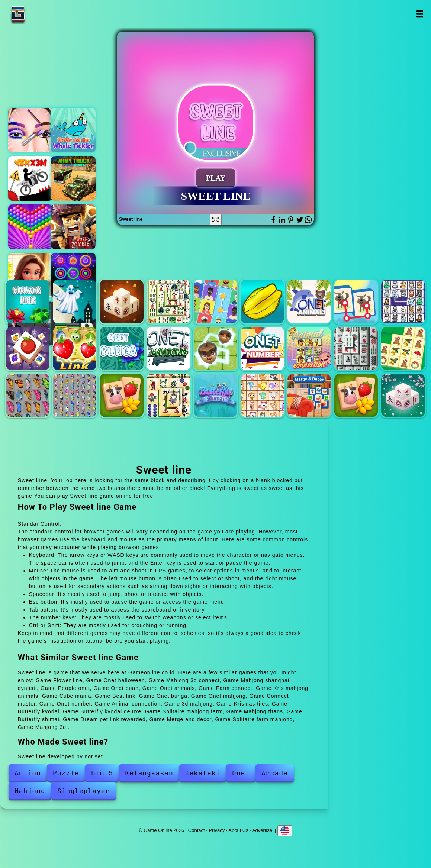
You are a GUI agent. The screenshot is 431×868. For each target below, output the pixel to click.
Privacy (217, 830)
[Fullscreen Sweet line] (216, 219)
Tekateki (203, 773)
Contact (197, 830)
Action (28, 773)
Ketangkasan (149, 773)
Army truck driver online (73, 178)
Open (419, 14)
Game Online (41, 14)
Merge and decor (309, 395)
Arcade (275, 773)
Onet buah (262, 301)
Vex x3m (30, 178)
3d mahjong (356, 349)
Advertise (262, 830)
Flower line (28, 301)
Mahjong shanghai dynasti (168, 301)
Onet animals (309, 301)
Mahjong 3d (403, 395)
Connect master (215, 349)
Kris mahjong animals (403, 301)
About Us (238, 830)
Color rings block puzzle (73, 275)
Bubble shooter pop (30, 227)
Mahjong (30, 791)
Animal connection (309, 349)
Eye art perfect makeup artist (30, 130)
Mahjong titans (168, 395)
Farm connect (356, 301)
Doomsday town (73, 227)
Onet (241, 773)
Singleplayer (84, 791)
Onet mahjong (168, 349)
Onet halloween (75, 301)
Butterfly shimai (215, 395)
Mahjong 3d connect (121, 301)
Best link (75, 349)
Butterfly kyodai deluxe (75, 395)
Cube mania (28, 349)
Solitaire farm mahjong (356, 395)
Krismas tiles (403, 349)
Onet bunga (121, 349)
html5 (102, 773)
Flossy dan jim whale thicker (73, 130)
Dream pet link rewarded (262, 395)
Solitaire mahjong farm (121, 395)
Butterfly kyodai (28, 395)
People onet (215, 301)
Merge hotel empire (30, 275)
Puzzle (66, 773)
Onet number (262, 349)
